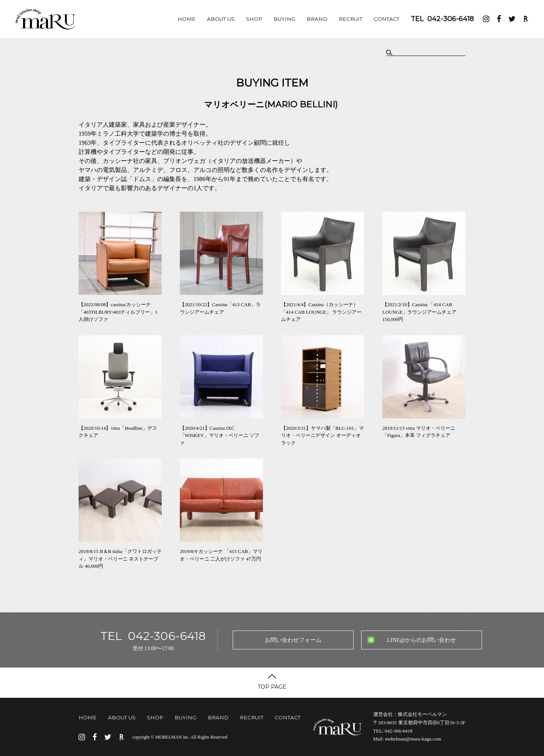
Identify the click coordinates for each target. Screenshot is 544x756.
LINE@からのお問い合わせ (422, 640)
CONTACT (386, 19)
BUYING (284, 19)
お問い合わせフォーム (293, 640)
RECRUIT (351, 19)
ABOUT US (221, 19)
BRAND (317, 19)
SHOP (254, 19)
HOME (187, 19)
